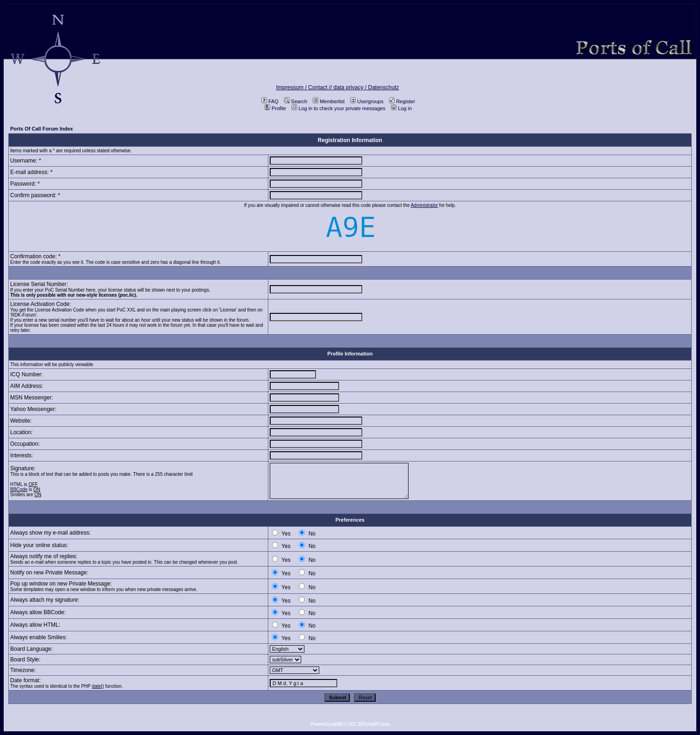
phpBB (337, 724)
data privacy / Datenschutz (366, 87)
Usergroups (367, 101)
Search (296, 101)
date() (98, 686)
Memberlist (329, 101)
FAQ (270, 101)
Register (402, 101)
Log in (401, 108)
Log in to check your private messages (338, 108)
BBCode (19, 489)
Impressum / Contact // (305, 87)
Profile (275, 108)
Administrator (424, 205)
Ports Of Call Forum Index (42, 129)
